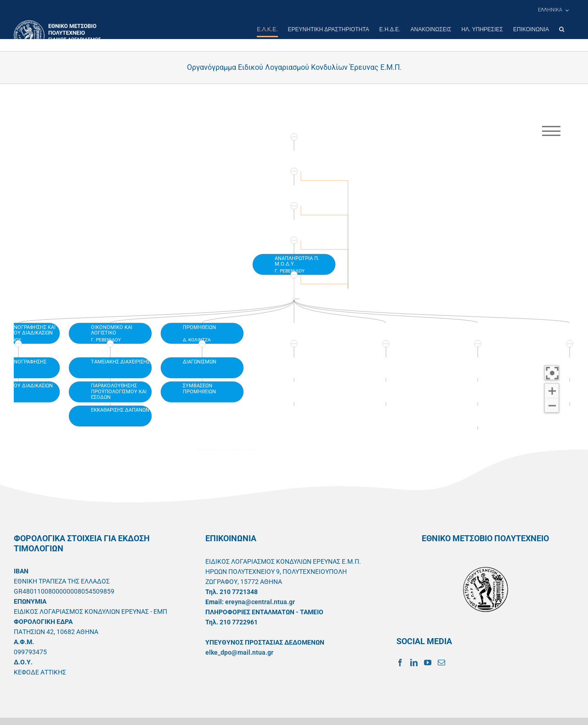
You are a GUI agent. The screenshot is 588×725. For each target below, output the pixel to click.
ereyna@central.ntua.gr (260, 602)
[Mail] (441, 663)
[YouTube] (428, 663)
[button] (562, 29)
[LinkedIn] (414, 663)
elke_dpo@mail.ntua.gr (239, 652)
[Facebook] (400, 663)
